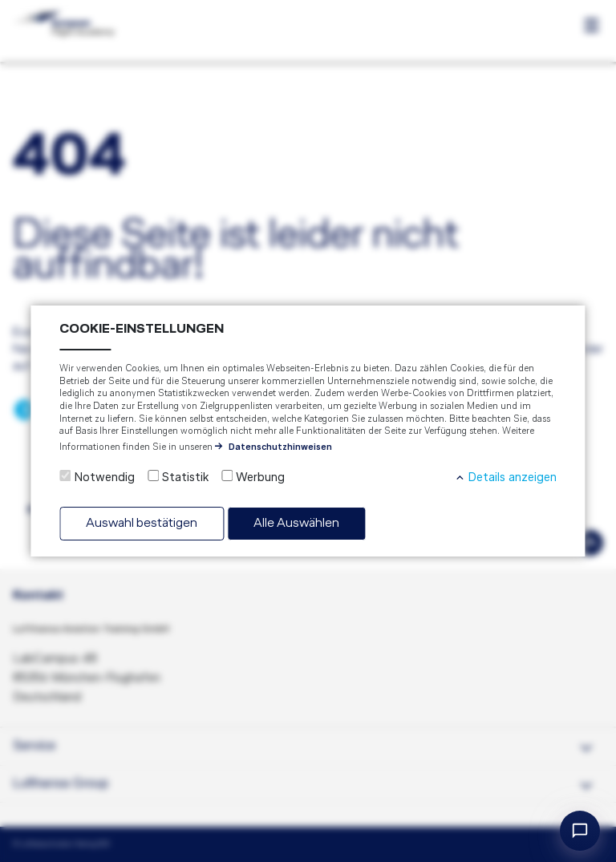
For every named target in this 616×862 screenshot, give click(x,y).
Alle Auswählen (296, 524)
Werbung (260, 478)
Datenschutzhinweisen (280, 447)
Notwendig (104, 478)
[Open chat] (580, 831)
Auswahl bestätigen (142, 524)
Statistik (185, 478)
